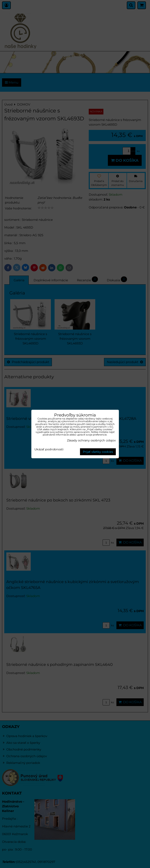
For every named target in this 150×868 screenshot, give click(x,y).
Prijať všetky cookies (98, 452)
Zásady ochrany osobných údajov (91, 440)
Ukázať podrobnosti (49, 450)
